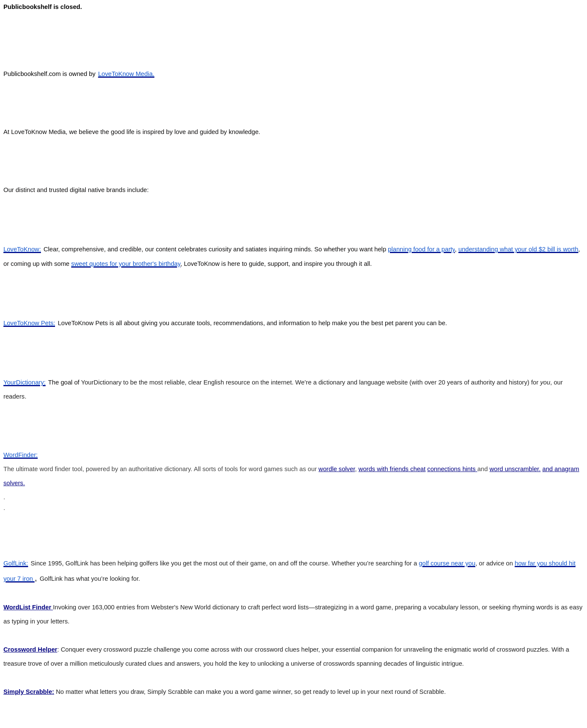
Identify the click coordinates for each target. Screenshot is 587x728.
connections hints (452, 469)
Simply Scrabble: (29, 692)
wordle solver (337, 469)
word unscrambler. (515, 469)
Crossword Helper (30, 649)
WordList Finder (28, 607)
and (548, 469)
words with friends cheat (392, 469)
